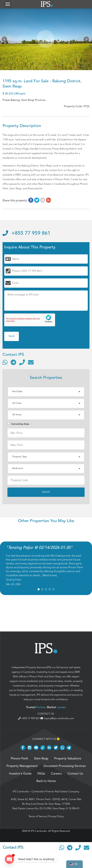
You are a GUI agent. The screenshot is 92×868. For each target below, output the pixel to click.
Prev (5, 40)
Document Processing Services (65, 766)
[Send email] (31, 362)
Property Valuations (68, 759)
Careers (56, 774)
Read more (50, 575)
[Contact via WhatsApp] (5, 362)
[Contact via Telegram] (13, 362)
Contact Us (75, 774)
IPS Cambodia (21, 791)
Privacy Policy (56, 816)
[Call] (22, 362)
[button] (8, 4)
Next (87, 40)
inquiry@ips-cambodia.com (57, 718)
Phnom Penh (36, 676)
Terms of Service (37, 816)
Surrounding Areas (18, 424)
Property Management (22, 766)
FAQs (41, 774)
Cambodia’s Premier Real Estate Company (55, 791)
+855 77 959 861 (26, 233)
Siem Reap (55, 676)
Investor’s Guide (20, 774)
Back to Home (46, 781)
